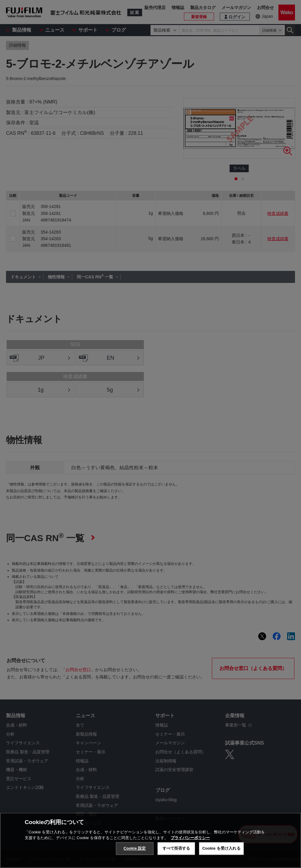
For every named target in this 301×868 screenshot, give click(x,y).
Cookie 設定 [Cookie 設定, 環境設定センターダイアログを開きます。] (135, 848)
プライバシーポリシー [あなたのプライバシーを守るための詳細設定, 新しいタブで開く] (190, 838)
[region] (150, 840)
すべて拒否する (176, 848)
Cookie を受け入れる (221, 848)
